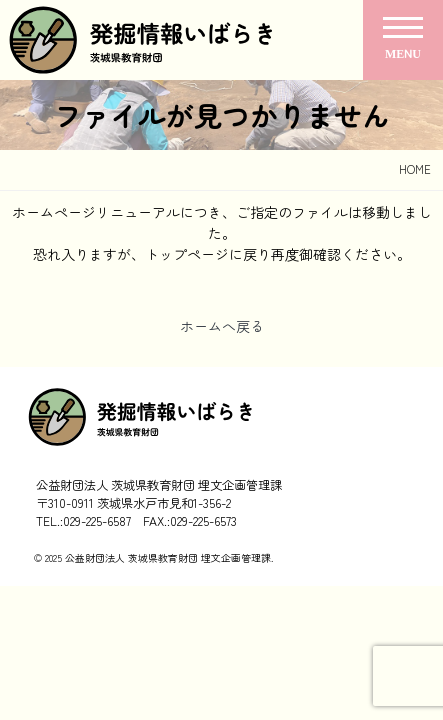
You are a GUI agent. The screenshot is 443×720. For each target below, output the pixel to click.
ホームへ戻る (222, 326)
